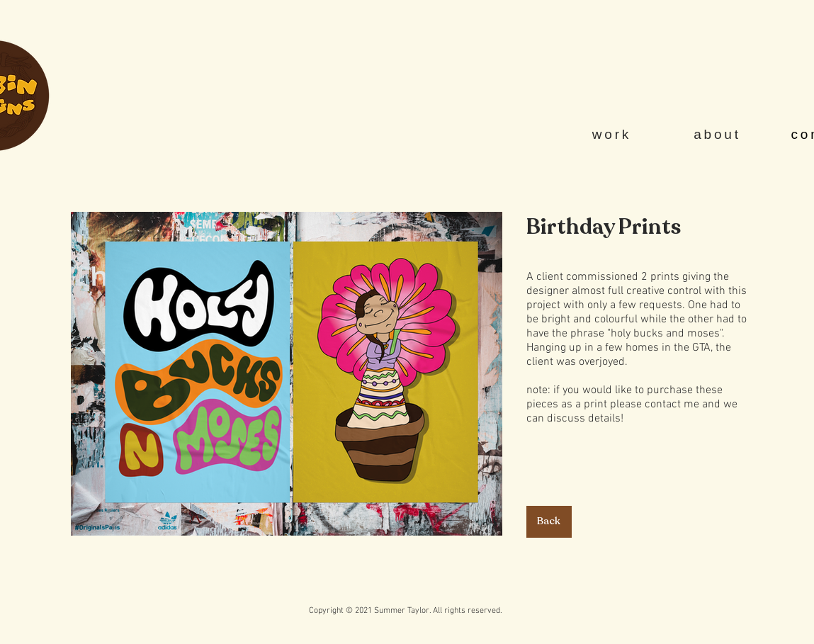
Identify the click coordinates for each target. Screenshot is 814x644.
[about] (719, 135)
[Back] (549, 522)
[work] (614, 135)
